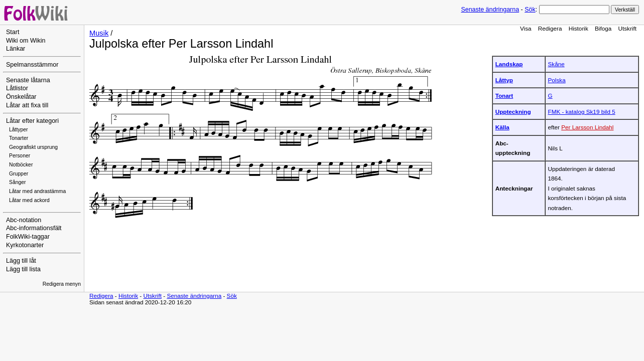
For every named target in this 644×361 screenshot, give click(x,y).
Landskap (509, 64)
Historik (578, 28)
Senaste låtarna (28, 80)
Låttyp (504, 80)
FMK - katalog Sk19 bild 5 (582, 112)
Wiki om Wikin (26, 41)
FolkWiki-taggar (28, 237)
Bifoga (603, 28)
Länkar (16, 49)
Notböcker (21, 165)
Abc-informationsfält (34, 228)
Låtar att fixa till (27, 105)
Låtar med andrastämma (37, 191)
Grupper (19, 174)
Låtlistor (17, 88)
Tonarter (19, 138)
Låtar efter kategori (32, 121)
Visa (526, 28)
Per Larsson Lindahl (587, 127)
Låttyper (19, 130)
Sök (530, 10)
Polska (557, 80)
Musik (99, 33)
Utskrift (627, 28)
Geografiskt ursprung (33, 147)
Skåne (556, 64)
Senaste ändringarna (490, 10)
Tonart (504, 96)
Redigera (550, 28)
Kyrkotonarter (25, 245)
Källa (502, 127)
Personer (20, 156)
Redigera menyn (62, 284)
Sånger (18, 182)
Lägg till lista (23, 269)
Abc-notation (24, 220)
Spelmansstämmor (32, 65)
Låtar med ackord (29, 200)
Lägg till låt (21, 261)
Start (13, 32)
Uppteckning (513, 112)
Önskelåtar (21, 97)
